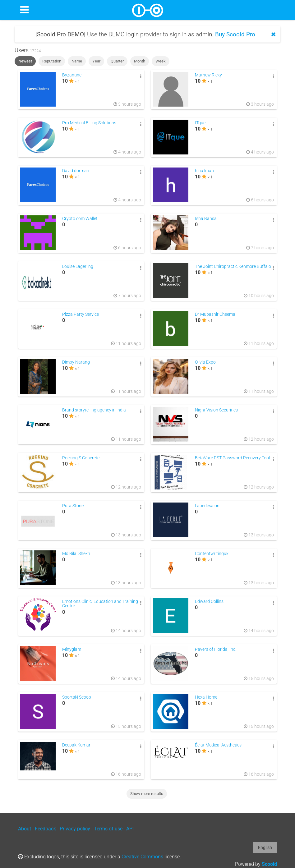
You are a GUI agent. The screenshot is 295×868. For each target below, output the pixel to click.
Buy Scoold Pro (235, 34)
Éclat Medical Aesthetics (218, 745)
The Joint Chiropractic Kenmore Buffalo (233, 266)
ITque (200, 123)
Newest (25, 61)
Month (140, 61)
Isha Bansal (206, 219)
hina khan (204, 171)
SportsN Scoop (77, 697)
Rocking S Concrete (81, 458)
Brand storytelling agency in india (94, 410)
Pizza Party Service (81, 314)
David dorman (76, 171)
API (130, 829)
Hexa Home (206, 697)
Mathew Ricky (208, 75)
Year (96, 61)
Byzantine (72, 75)
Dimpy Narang (76, 362)
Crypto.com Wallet (80, 219)
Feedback (45, 829)
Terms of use (108, 829)
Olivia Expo (205, 362)
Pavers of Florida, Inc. (216, 649)
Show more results (147, 794)
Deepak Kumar (76, 745)
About (25, 829)
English (265, 847)
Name (77, 61)
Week (161, 61)
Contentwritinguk (212, 554)
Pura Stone (73, 506)
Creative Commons (142, 857)
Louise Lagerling (78, 266)
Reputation (52, 61)
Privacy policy (75, 829)
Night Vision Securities (216, 410)
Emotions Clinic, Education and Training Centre (100, 604)
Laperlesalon (207, 506)
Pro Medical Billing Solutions (89, 123)
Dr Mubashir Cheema (215, 314)
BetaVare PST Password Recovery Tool (232, 458)
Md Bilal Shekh (76, 554)
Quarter (117, 61)
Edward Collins (209, 602)
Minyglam (72, 649)
